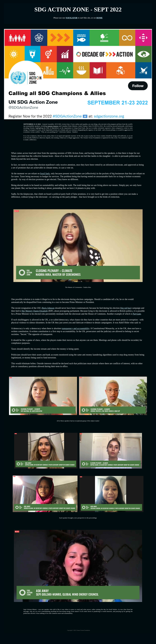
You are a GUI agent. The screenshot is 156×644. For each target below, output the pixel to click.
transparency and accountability (76, 328)
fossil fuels (45, 174)
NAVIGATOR (72, 18)
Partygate (137, 314)
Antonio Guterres (53, 126)
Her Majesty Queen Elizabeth (35, 311)
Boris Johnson (48, 308)
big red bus (126, 308)
